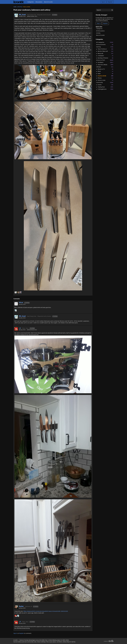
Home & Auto (105, 80)
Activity (98, 33)
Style (105, 74)
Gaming (105, 47)
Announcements (105, 45)
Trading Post (105, 87)
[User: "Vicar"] (16, 304)
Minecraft (105, 53)
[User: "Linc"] (20, 292)
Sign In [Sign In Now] (99, 23)
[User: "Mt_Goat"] (16, 15)
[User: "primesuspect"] (18, 292)
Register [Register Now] (105, 23)
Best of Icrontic (48, 2)
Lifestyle (105, 67)
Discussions (39, 2)
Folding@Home (105, 89)
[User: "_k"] (16, 329)
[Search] (112, 10)
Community (105, 82)
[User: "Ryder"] (16, 607)
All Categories (105, 42)
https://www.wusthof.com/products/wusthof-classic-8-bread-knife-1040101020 (46, 611)
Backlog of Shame (105, 58)
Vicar (21, 303)
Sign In (103, 2)
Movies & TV (105, 69)
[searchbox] (105, 10)
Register (110, 2)
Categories (30, 2)
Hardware (105, 62)
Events (105, 85)
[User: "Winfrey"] (16, 292)
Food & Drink (105, 76)
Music (105, 71)
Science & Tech (105, 60)
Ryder (21, 606)
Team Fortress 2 (105, 49)
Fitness (105, 78)
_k (20, 328)
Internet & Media (105, 65)
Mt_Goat (22, 15)
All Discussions (100, 31)
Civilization (105, 56)
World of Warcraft (105, 51)
